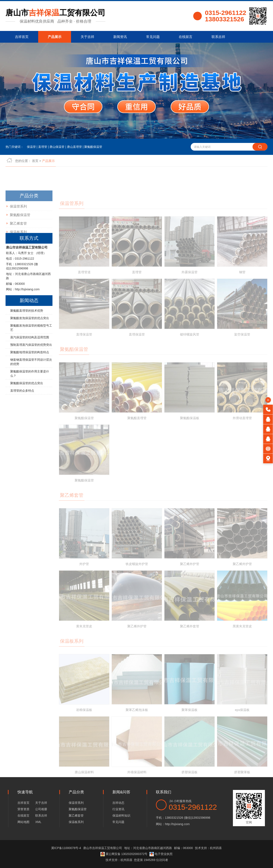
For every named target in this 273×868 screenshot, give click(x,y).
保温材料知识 (121, 816)
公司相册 (41, 809)
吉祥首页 (22, 37)
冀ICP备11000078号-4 (66, 848)
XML (38, 822)
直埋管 (43, 147)
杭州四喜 (126, 860)
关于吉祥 (87, 37)
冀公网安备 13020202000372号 (124, 854)
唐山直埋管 (74, 147)
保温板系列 (76, 822)
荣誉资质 (23, 809)
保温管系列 (76, 803)
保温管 (31, 147)
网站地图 (23, 822)
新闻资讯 (120, 37)
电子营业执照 (161, 854)
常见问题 (153, 37)
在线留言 (186, 37)
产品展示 (55, 37)
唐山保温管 (57, 147)
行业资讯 (118, 809)
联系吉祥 (218, 37)
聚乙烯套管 (76, 816)
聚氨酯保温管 (93, 147)
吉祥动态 (118, 803)
